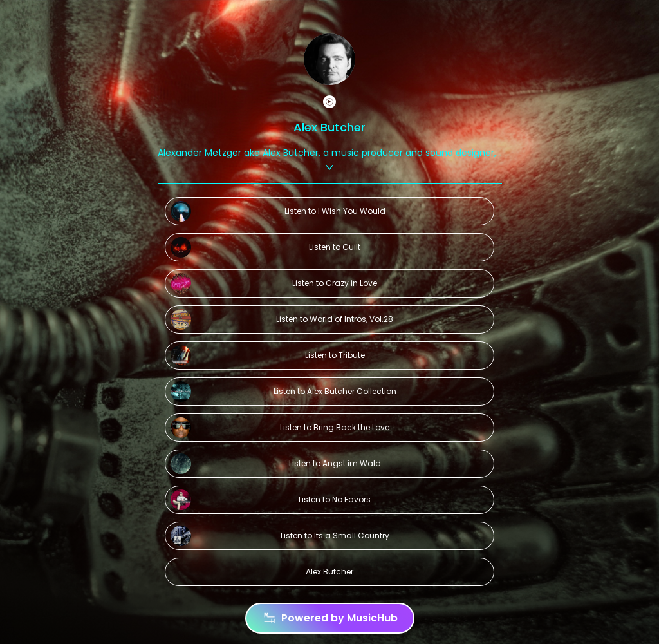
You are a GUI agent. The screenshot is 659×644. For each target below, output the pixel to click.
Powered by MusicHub (330, 618)
